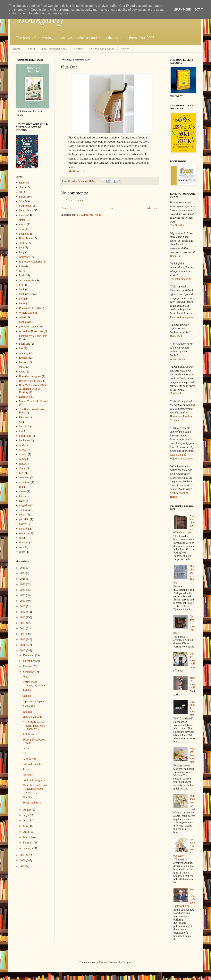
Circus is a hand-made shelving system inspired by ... (35, 789)
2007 (23, 866)
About (31, 49)
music (22, 367)
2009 (23, 855)
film (21, 487)
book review (26, 294)
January (28, 848)
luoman (103, 962)
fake (21, 183)
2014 (23, 628)
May (26, 826)
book (22, 290)
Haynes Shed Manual (31, 381)
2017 (23, 612)
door (22, 248)
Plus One (27, 797)
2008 (23, 861)
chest (22, 464)
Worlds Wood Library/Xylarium (34, 684)
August (27, 810)
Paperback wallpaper (34, 701)
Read (25, 677)
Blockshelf (28, 775)
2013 (23, 634)
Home (17, 49)
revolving (24, 529)
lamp (22, 252)
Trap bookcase (192, 799)
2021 (23, 590)
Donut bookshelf (192, 659)
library (23, 197)
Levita (26, 748)
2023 (23, 579)
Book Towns (26, 238)
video (22, 372)
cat (21, 271)
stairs (22, 220)
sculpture (24, 533)
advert (23, 317)
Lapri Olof (25, 397)
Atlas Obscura (178, 359)
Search (125, 49)
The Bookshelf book (54, 49)
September (29, 672)
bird (21, 431)
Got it (199, 10)
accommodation (28, 280)
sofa (21, 538)
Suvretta (27, 769)
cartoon (23, 454)
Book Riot (176, 256)
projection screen (29, 327)
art (21, 192)
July (26, 815)
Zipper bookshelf (192, 683)
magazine (24, 505)
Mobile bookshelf (32, 717)
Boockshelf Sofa (32, 803)
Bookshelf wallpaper (34, 780)
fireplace (24, 358)
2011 (23, 645)
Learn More (182, 10)
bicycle (23, 426)
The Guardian (177, 225)
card (21, 445)
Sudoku (27, 690)
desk (22, 229)
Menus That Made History (34, 401)
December (29, 655)
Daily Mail (176, 336)
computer (24, 478)
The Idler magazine (181, 279)
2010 (23, 651)
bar (21, 422)
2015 (23, 623)
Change (27, 696)
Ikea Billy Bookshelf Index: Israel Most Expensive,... (34, 726)
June (26, 821)
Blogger (127, 962)
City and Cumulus (32, 764)
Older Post (152, 208)
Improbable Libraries (31, 262)
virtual (23, 224)
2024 (23, 573)
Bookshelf (40, 20)
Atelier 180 (29, 706)
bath (21, 266)
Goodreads (176, 393)
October (28, 666)
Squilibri (27, 712)
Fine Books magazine (182, 317)
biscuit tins (25, 436)
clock (22, 468)
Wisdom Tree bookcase (192, 755)
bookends (24, 234)
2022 (23, 584)
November (29, 661)
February (28, 843)
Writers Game (27, 313)
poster (22, 524)
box (21, 348)
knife (22, 496)
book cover (25, 322)
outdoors (24, 510)
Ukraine (24, 417)
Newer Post (68, 208)
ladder (23, 275)
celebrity (24, 353)
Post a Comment (75, 200)
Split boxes (29, 734)
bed (21, 285)
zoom (22, 552)
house (22, 303)
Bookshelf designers (30, 376)
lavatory (24, 362)
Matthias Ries (77, 171)
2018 (23, 606)
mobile (23, 215)
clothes (23, 243)
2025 (23, 568)
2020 (23, 595)
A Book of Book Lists (31, 331)
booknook (25, 440)
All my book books (102, 49)
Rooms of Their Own (31, 308)
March (27, 837)
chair (22, 187)
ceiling (23, 459)
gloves (23, 491)
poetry (23, 515)
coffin (22, 299)
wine (22, 547)
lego (21, 501)
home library (26, 211)
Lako (25, 753)
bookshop (24, 206)
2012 (23, 639)
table (22, 201)
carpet (22, 450)
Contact (79, 49)
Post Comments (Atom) (89, 215)
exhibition (25, 482)
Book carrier (29, 759)
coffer (22, 473)
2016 (23, 617)
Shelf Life (25, 344)
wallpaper (25, 257)
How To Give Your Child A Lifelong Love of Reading (33, 389)
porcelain (24, 519)
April (26, 832)
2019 (23, 601)
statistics (24, 542)
